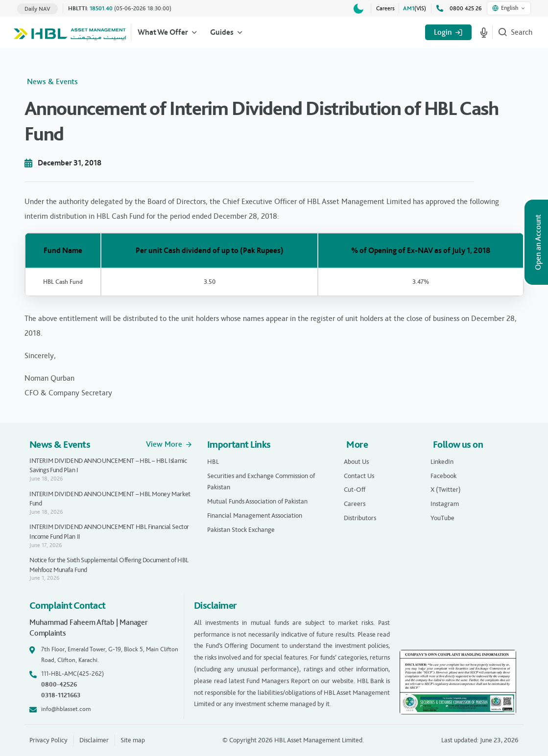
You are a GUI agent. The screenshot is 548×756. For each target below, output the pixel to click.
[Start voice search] (484, 32)
